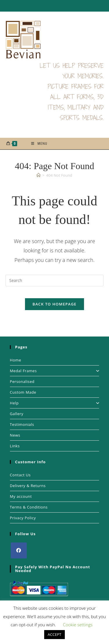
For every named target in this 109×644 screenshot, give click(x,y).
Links (15, 446)
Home (16, 360)
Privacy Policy (23, 518)
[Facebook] (19, 550)
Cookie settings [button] (78, 625)
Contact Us (20, 475)
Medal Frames (55, 371)
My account (21, 496)
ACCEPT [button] (54, 634)
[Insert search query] (55, 281)
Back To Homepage (54, 304)
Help (55, 403)
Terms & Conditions (29, 507)
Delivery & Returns (28, 486)
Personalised (22, 381)
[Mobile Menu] (39, 144)
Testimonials (22, 424)
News (15, 435)
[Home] (39, 175)
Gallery (17, 414)
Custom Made (23, 392)
